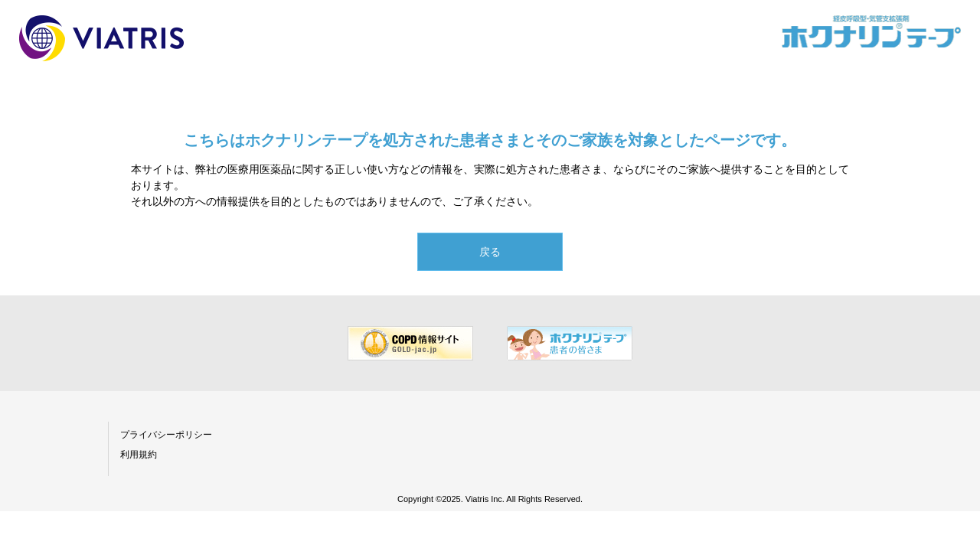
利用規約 (139, 455)
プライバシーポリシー (166, 435)
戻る (490, 252)
